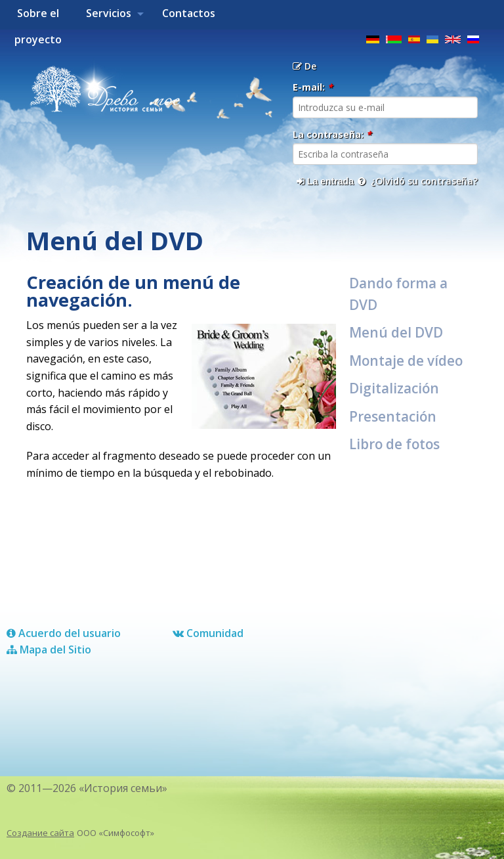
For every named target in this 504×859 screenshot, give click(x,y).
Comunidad (208, 633)
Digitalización (394, 388)
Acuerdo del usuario (64, 633)
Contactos (189, 13)
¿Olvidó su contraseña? (418, 181)
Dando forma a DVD (398, 294)
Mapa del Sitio (49, 650)
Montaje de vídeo (406, 361)
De (304, 66)
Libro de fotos (394, 444)
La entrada (325, 181)
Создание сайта (40, 833)
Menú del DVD (396, 332)
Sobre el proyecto (38, 18)
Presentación (393, 416)
